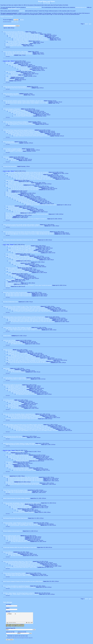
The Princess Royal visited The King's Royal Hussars (15, 518)
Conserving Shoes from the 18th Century (12, 436)
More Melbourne (9, 284)
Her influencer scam (10, 254)
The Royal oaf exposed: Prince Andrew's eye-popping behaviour (20, 357)
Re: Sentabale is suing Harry (15, 269)
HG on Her (8, 192)
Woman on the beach (11, 71)
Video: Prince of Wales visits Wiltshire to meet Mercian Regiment (21, 587)
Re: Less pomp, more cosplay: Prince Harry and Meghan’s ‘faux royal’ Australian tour (28, 176)
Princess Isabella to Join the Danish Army (13, 531)
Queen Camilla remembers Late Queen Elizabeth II (17, 43)
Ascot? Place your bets (8, 400)
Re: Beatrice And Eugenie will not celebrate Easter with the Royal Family (22, 483)
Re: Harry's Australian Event (22, 266)
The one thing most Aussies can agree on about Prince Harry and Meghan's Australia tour (26, 219)
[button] (30, 625)
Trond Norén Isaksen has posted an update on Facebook (19, 575)
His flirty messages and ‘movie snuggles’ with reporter (18, 246)
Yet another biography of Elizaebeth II (12, 109)
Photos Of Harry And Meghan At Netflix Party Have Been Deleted (41, 205)
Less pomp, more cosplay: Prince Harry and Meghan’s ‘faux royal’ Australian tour (24, 175)
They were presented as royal (20, 67)
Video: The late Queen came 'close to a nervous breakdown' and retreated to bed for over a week (31, 360)
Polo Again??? (9, 462)
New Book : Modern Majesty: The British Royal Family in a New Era (19, 593)
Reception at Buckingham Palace (13, 45)
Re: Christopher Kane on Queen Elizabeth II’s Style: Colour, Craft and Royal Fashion (25, 308)
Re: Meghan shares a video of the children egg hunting (21, 257)
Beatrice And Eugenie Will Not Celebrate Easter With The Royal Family (22, 477)
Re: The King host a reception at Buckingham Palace (20, 42)
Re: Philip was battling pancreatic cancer (15, 537)
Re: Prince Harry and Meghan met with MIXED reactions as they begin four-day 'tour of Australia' (30, 173)
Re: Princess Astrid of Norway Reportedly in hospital (18, 574)
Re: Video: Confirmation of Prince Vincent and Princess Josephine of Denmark (26, 134)
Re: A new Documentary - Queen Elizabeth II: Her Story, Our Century (21, 524)
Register (18, 614)
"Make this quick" (10, 180)
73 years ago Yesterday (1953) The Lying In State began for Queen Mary (20, 547)
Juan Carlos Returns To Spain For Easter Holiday (14, 378)
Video (10, 191)
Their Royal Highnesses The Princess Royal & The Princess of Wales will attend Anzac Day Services (26, 232)
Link (9, 453)
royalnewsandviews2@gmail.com (34, 7)
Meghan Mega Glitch (10, 215)
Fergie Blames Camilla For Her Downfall (12, 385)
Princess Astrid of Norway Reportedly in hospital (14, 573)
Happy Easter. (6, 368)
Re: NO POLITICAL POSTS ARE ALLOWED (18, 505)
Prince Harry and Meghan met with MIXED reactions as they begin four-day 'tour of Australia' (27, 172)
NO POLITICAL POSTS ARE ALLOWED (15, 504)
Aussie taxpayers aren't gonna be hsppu (15, 270)
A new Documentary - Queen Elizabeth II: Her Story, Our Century (18, 523)
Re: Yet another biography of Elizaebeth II (15, 110)
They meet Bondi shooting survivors (14, 208)
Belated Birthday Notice (8, 142)
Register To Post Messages (7, 17)
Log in (16, 20)
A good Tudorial (12, 261)
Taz (6, 282)
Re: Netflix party (12, 275)
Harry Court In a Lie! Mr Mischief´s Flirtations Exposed (21, 250)
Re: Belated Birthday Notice (12, 143)
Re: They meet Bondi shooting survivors (17, 209)
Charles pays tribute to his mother (11, 94)
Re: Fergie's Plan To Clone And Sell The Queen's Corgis (19, 491)
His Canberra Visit (10, 206)
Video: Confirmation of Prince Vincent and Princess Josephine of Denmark (23, 132)
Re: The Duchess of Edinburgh (18, 372)
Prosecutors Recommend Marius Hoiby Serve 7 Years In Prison (18, 561)
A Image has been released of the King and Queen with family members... (23, 34)
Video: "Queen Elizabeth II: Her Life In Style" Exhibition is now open (21, 329)
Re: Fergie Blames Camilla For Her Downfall (16, 386)
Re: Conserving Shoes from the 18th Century (16, 437)
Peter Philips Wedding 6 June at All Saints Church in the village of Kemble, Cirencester (23, 425)
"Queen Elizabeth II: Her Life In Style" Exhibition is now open (17, 327)
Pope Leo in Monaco (8, 552)
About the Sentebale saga (12, 75)
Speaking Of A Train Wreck (22, 461)
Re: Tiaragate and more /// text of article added (16, 353)
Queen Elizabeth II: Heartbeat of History (12, 149)
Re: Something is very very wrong (16, 197)
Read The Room (9, 467)
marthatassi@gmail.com (81, 7)
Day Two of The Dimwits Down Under (14, 185)
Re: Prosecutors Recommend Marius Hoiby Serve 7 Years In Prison (21, 563)
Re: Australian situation (24, 69)
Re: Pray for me (9, 158)
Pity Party (8, 77)
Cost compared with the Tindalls (13, 283)
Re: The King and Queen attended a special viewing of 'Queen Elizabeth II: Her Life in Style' (27, 102)
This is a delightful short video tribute (14, 46)
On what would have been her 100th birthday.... (14, 32)
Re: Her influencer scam (14, 255)
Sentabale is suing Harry (11, 268)
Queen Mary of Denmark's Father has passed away (15, 292)
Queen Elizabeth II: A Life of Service (14, 151)
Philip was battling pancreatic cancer (11, 536)
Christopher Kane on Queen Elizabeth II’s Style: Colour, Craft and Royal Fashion (22, 306)
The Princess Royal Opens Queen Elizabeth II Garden (18, 33)
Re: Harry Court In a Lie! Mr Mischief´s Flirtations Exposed (24, 252)
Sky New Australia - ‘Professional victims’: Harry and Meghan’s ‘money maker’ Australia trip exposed (29, 285)
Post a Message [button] (47, 3)
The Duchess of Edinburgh (14, 371)
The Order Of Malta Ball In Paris (10, 302)
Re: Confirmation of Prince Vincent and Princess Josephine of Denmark (22, 131)
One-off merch (9, 216)
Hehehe (7, 78)
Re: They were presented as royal (24, 68)
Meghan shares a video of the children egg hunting (17, 256)
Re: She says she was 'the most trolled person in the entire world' (23, 187)
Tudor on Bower (9, 466)
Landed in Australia (10, 280)
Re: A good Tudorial (15, 263)
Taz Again (8, 286)
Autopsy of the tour (10, 80)
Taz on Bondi (9, 218)
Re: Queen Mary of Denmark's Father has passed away (18, 294)
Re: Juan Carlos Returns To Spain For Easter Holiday (18, 379)
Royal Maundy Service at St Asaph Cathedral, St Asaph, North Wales (19, 443)
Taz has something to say (12, 194)
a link (9, 281)
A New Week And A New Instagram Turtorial (18, 468)
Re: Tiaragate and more (11, 351)
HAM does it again (10, 62)
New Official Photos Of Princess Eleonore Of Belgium (15, 122)
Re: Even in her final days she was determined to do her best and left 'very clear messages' (29, 363)
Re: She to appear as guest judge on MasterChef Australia (22, 184)
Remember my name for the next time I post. (17, 638)
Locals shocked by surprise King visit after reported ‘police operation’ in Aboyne (21, 225)
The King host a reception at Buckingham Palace (17, 41)
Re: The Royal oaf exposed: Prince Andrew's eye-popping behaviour (24, 358)
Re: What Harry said (13, 65)
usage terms (22, 11)
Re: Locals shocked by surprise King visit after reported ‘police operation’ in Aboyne (25, 226)
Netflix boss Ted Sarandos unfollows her (15, 452)
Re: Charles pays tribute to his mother (14, 95)
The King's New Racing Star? (10, 166)
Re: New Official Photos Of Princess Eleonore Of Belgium (19, 123)
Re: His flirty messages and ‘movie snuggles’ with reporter (22, 247)
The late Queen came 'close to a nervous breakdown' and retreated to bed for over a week (26, 359)
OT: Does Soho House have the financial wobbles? (15, 87)
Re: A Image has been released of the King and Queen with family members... (26, 35)
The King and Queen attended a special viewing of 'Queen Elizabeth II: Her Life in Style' (23, 101)
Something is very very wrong (12, 196)
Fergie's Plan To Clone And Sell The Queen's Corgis (15, 490)
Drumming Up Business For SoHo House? (21, 262)
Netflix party (8, 274)
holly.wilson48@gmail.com (14, 9)
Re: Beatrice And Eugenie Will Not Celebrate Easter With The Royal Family (25, 478)
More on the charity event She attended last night (17, 455)
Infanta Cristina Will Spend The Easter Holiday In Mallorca (16, 498)
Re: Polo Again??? (13, 463)
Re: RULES (19, 510)
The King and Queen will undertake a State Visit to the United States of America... (22, 503)
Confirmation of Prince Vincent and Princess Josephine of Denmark (19, 130)
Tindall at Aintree (7, 336)
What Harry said (9, 63)
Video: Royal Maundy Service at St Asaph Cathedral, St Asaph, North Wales (23, 445)
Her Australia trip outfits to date (13, 193)
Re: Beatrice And (10, 482)
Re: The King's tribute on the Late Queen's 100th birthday (19, 53)
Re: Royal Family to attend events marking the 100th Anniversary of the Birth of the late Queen (27, 318)
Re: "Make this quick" (13, 182)
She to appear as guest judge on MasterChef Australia (18, 183)
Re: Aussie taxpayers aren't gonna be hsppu (18, 271)
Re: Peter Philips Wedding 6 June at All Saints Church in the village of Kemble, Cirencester (26, 426)
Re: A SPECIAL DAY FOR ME (13, 342)
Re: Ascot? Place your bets (12, 401)
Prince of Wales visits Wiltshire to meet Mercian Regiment (16, 586)
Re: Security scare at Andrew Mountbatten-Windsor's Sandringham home (22, 415)
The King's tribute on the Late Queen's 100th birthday (15, 52)
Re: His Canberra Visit (13, 207)
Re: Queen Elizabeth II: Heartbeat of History (16, 150)
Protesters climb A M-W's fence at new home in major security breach (22, 419)
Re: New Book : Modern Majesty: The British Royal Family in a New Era (22, 594)
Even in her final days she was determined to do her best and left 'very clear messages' (26, 361)
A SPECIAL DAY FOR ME (9, 340)
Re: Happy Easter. (10, 370)
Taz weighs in (9, 464)
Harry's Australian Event (19, 264)
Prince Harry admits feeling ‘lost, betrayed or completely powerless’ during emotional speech (27, 214)
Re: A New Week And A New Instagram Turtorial (22, 469)
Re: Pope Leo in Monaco (11, 553)
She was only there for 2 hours (13, 213)
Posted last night (9, 55)
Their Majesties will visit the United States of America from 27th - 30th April (20, 240)
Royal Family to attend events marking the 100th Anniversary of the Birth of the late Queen (24, 317)
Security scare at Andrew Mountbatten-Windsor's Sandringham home (19, 414)
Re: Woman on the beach (14, 73)
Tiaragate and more (8, 350)
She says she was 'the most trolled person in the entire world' (20, 186)
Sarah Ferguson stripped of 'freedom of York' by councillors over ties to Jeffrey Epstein (23, 581)
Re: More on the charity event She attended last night (20, 456)
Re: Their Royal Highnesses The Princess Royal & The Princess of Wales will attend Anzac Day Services (30, 233)
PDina (7, 81)
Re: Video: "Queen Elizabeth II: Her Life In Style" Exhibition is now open (25, 330)
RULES (15, 509)
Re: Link (13, 454)
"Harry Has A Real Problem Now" (16, 76)
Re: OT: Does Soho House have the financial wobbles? (18, 88)
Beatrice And (6, 476)
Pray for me (6, 157)
